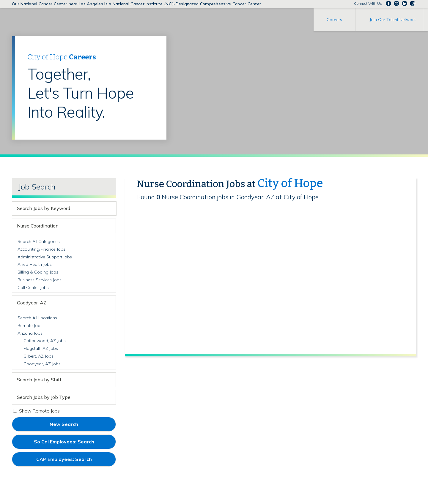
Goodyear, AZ (32, 303)
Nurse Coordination (38, 226)
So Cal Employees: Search (74, 444)
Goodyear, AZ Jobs (42, 364)
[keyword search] (59, 208)
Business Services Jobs (40, 280)
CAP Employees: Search (74, 461)
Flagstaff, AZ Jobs (41, 348)
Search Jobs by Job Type (44, 397)
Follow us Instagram (413, 4)
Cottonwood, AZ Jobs (45, 341)
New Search (64, 424)
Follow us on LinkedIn (405, 4)
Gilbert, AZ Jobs (38, 356)
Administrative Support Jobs (45, 257)
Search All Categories (39, 241)
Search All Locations (37, 318)
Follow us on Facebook (388, 4)
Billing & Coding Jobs (38, 272)
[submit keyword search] (111, 208)
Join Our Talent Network (393, 20)
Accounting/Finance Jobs (41, 249)
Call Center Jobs (33, 287)
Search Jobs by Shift (39, 380)
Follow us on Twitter (396, 4)
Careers (334, 20)
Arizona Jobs (30, 333)
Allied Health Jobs (35, 264)
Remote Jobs (30, 326)
